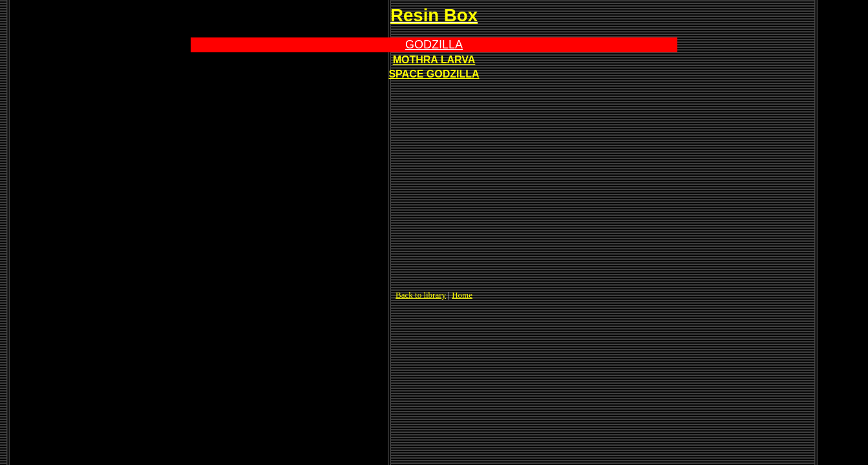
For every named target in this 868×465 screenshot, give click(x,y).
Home (462, 295)
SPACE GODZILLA (434, 74)
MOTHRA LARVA (434, 60)
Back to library (421, 295)
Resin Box (434, 15)
